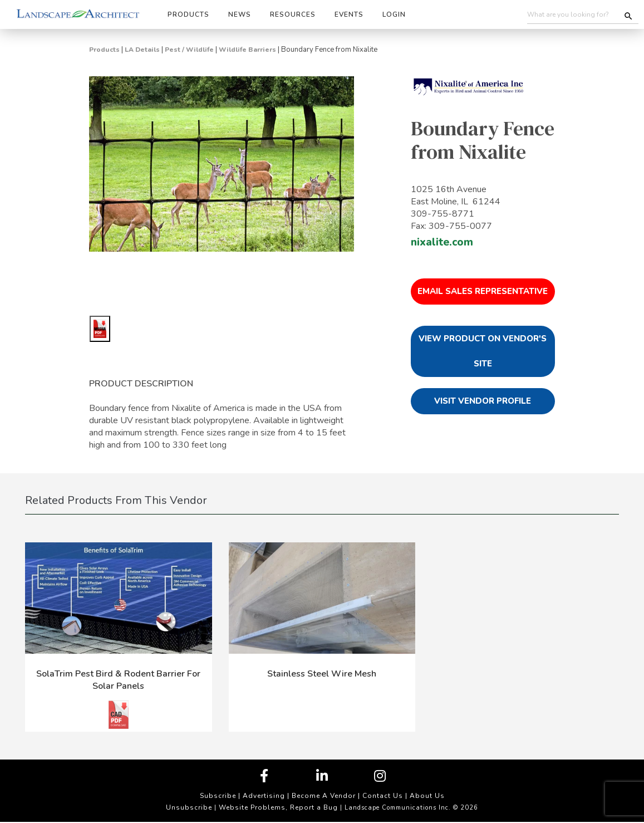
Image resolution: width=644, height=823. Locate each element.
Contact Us (383, 796)
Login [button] (394, 14)
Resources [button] (293, 14)
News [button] (240, 14)
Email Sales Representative (483, 291)
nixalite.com (442, 242)
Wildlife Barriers (247, 50)
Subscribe (218, 796)
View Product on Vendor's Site (483, 351)
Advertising (264, 796)
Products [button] (188, 14)
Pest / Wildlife (189, 50)
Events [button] (349, 14)
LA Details (142, 50)
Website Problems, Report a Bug (278, 807)
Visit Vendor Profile (483, 401)
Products (104, 50)
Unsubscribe (189, 807)
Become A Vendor (324, 796)
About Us (427, 796)
